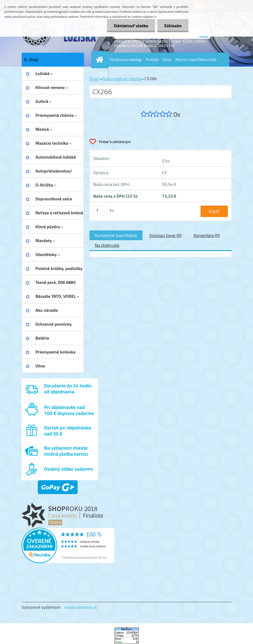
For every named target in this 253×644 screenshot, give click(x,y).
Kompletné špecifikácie (116, 235)
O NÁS (104, 73)
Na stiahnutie (107, 245)
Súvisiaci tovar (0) (165, 235)
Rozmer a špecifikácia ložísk (196, 60)
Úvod (94, 79)
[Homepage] (101, 60)
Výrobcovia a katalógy (126, 60)
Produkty (152, 60)
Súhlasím (173, 26)
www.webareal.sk (81, 607)
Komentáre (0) (207, 235)
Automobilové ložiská (122, 79)
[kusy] (100, 210)
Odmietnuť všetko (131, 26)
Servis (167, 60)
